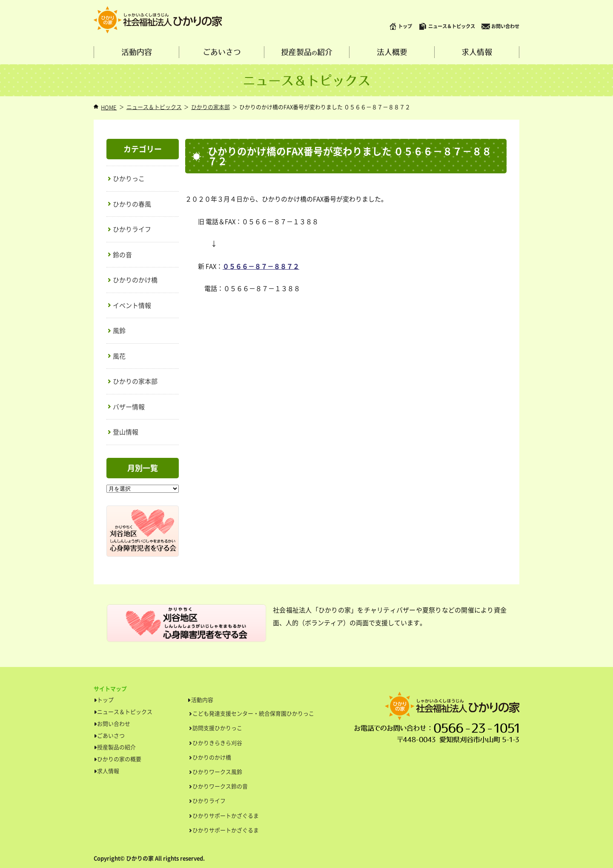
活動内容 (137, 52)
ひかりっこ (129, 178)
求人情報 (477, 52)
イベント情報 (132, 305)
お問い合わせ (500, 26)
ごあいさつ (222, 52)
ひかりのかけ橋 (135, 280)
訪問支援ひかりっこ (217, 728)
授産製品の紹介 (116, 747)
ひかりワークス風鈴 (217, 772)
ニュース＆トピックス (447, 26)
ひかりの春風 (132, 204)
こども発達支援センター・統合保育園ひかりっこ (253, 713)
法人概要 (392, 52)
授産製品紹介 (307, 52)
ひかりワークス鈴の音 (220, 786)
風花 (119, 356)
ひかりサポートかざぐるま (226, 815)
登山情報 (126, 432)
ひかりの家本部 (211, 107)
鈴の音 (122, 255)
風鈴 (119, 331)
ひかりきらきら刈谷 (217, 743)
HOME (109, 107)
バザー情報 (129, 407)
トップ (401, 26)
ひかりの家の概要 (119, 759)
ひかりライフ (132, 229)
